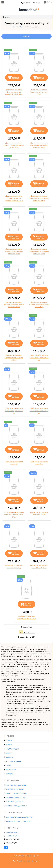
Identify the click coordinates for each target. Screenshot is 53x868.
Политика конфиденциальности (19, 817)
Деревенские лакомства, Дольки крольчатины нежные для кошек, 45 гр (14, 92)
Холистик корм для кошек (16, 793)
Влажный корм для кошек (16, 785)
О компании (11, 770)
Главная (16, 27)
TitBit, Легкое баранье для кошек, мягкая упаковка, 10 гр (39, 411)
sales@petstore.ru (13, 832)
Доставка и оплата (13, 761)
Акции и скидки (12, 749)
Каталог (22, 27)
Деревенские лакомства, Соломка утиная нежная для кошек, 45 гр (39, 304)
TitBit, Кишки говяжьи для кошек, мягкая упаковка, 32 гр (14, 411)
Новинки (9, 753)
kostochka (27, 10)
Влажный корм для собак (16, 797)
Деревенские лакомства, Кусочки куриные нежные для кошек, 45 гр (14, 145)
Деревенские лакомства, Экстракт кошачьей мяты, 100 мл (14, 358)
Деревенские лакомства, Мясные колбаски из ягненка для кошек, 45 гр (39, 251)
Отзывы (9, 745)
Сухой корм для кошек (15, 789)
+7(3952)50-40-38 (13, 836)
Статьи (8, 765)
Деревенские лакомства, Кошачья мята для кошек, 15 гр (39, 92)
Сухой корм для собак (15, 802)
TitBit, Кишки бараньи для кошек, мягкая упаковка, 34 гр (39, 358)
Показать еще (26, 627)
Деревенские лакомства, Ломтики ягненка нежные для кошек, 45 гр (39, 145)
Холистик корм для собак (16, 806)
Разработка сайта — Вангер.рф (28, 861)
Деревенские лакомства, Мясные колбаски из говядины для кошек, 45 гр (14, 198)
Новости (9, 757)
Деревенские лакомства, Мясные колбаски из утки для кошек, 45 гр (14, 251)
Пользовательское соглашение (18, 821)
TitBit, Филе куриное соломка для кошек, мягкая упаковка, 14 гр (14, 515)
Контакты (10, 774)
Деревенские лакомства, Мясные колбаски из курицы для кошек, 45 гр (39, 198)
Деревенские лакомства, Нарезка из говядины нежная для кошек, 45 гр (14, 304)
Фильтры (26, 36)
